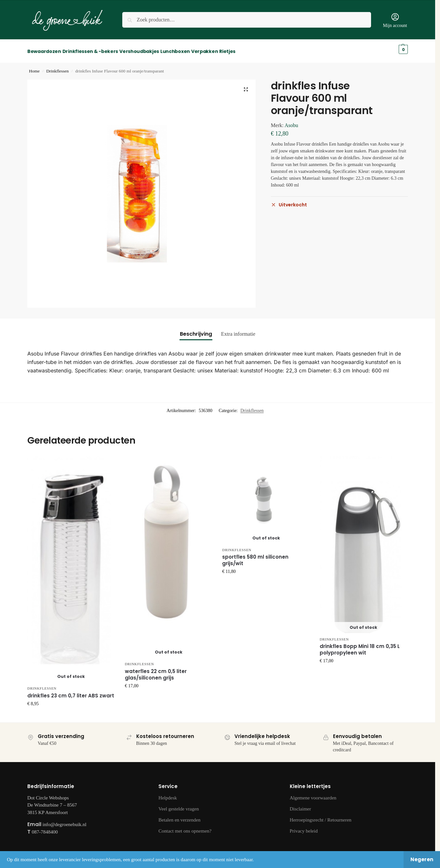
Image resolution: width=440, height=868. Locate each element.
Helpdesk (168, 794)
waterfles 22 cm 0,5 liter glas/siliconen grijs (156, 671)
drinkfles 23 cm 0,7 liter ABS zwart (71, 692)
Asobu (291, 122)
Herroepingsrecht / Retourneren (321, 816)
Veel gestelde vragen (179, 805)
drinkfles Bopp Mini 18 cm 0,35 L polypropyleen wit (360, 646)
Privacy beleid (304, 827)
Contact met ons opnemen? (185, 827)
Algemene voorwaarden (313, 794)
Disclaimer (300, 805)
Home (34, 67)
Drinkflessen (57, 67)
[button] (246, 86)
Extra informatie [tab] (238, 330)
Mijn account (395, 20)
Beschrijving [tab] (196, 330)
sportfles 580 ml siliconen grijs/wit (255, 557)
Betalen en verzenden (179, 816)
